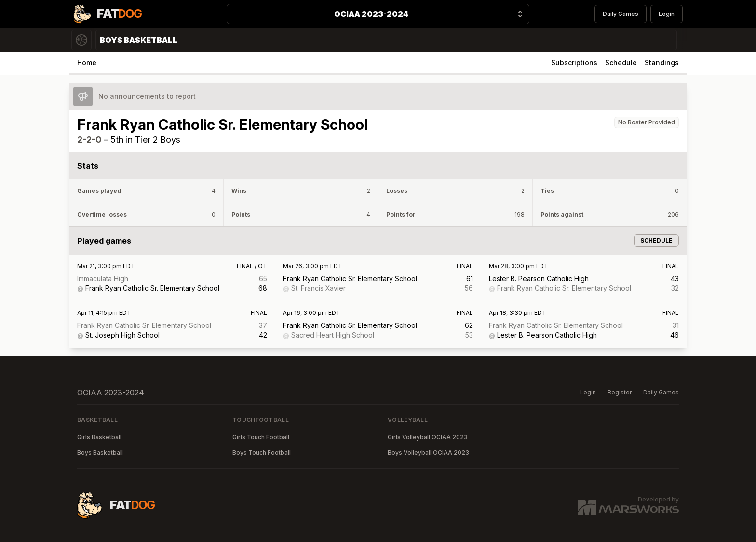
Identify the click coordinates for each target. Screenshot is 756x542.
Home (87, 62)
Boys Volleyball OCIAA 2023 (428, 453)
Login (667, 14)
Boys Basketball (100, 453)
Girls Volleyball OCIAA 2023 (428, 437)
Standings (662, 62)
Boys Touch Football (262, 453)
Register (620, 392)
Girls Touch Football (261, 437)
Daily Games (621, 14)
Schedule (621, 62)
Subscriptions (574, 62)
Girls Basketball (99, 437)
